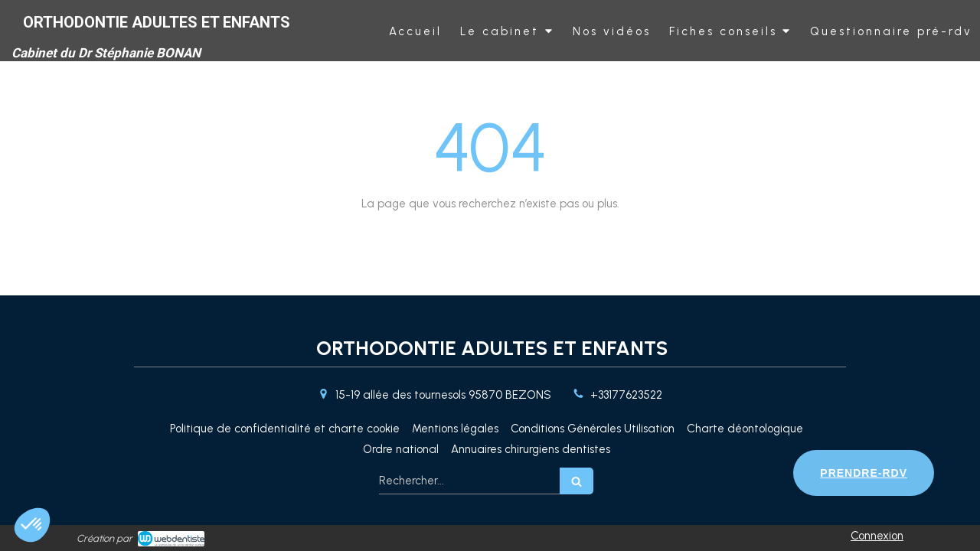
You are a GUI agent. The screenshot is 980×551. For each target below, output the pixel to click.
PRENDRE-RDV (864, 473)
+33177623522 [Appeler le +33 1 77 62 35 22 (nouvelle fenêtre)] (626, 395)
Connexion (877, 536)
